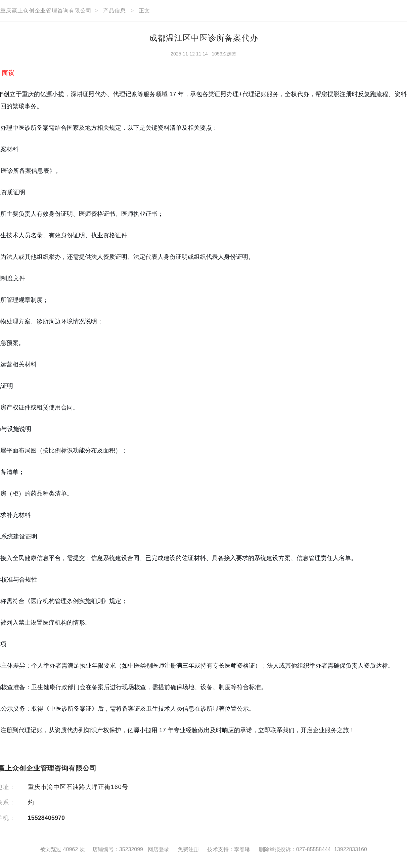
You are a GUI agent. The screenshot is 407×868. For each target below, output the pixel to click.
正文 (144, 11)
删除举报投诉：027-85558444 (295, 849)
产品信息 (115, 11)
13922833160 (351, 849)
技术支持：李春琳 (229, 849)
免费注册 (188, 849)
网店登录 (159, 849)
